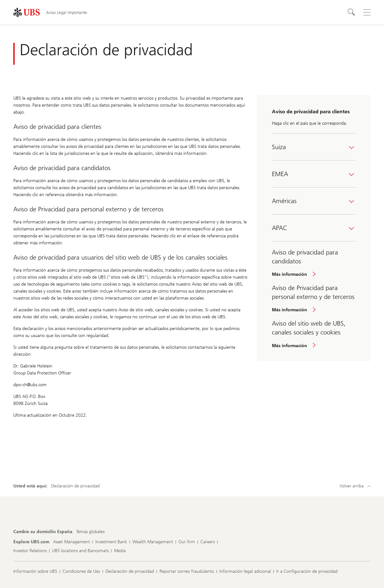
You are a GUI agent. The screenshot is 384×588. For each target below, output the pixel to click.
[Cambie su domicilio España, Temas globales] (90, 532)
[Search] (352, 12)
